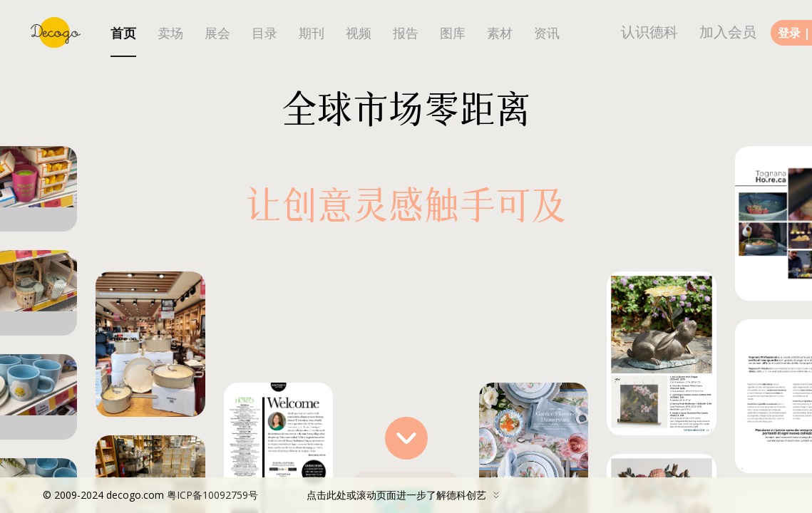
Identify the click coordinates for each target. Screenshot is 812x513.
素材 (500, 33)
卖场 (170, 33)
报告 (406, 33)
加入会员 (728, 32)
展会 (217, 33)
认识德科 (649, 32)
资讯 (547, 33)
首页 (123, 33)
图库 (453, 33)
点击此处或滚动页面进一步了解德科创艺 (274, 495)
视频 (359, 33)
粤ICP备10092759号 (212, 495)
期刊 (312, 33)
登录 (789, 33)
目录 (264, 33)
